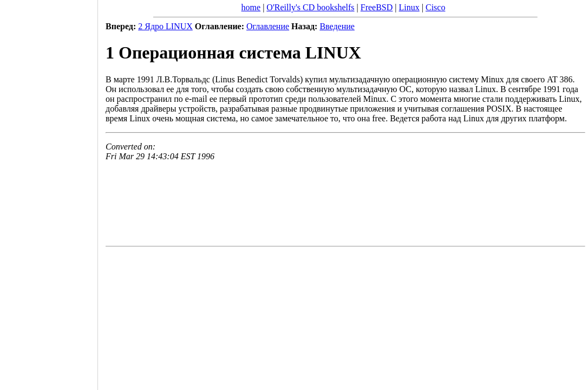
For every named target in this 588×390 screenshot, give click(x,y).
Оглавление (268, 26)
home (251, 7)
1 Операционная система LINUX (233, 53)
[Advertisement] (49, 191)
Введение (337, 26)
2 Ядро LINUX (165, 26)
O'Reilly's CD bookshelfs (310, 7)
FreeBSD (377, 7)
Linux (409, 7)
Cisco (435, 7)
